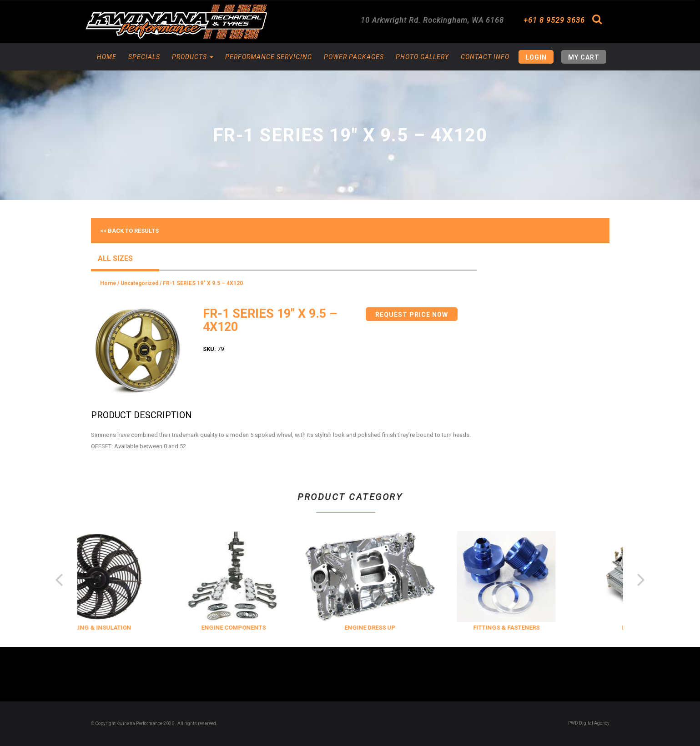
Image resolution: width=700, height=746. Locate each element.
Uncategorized (139, 283)
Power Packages (354, 57)
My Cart (584, 57)
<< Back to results (129, 231)
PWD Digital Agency (589, 723)
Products (193, 57)
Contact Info (485, 57)
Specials (144, 57)
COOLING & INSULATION (121, 628)
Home (107, 57)
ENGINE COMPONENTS (258, 628)
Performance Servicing (269, 57)
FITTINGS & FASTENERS (531, 628)
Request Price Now (412, 315)
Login (536, 57)
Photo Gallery (422, 57)
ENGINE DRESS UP (394, 628)
